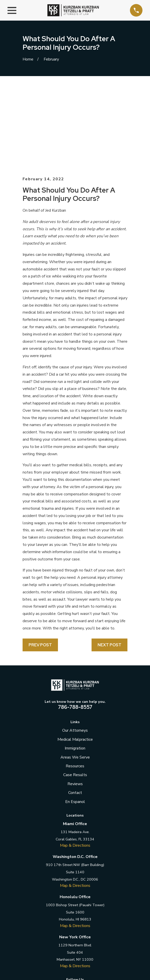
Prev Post (40, 565)
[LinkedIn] (75, 908)
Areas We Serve (75, 677)
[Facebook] (53, 908)
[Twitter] (64, 908)
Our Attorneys (75, 650)
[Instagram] (86, 908)
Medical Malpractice (75, 659)
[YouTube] (97, 908)
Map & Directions (75, 765)
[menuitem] (51, 962)
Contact (75, 712)
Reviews (75, 704)
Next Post (109, 565)
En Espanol (75, 721)
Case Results (75, 695)
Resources (75, 686)
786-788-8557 (75, 627)
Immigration (75, 668)
